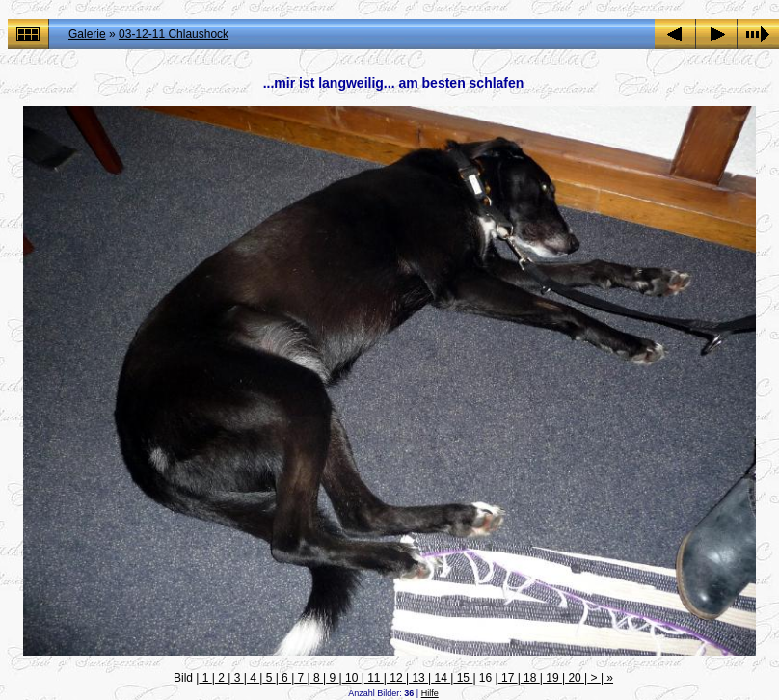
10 (352, 678)
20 (575, 678)
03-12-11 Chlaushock (174, 34)
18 (530, 678)
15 (463, 678)
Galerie (87, 34)
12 (396, 678)
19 (552, 678)
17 (508, 678)
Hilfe (430, 693)
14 (441, 678)
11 (374, 678)
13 (418, 678)
